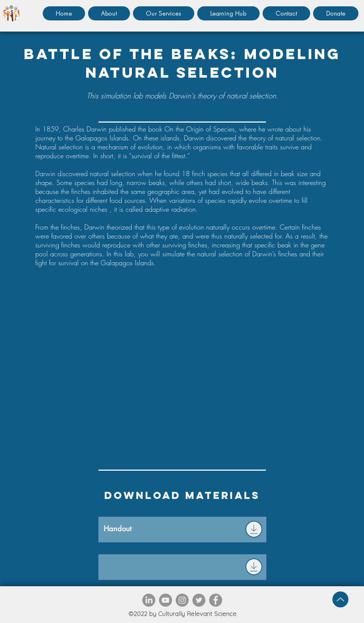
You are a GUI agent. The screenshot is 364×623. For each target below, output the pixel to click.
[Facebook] (216, 600)
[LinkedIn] (149, 600)
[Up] (340, 599)
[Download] (254, 529)
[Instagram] (182, 600)
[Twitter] (199, 600)
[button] (164, 13)
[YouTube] (165, 600)
